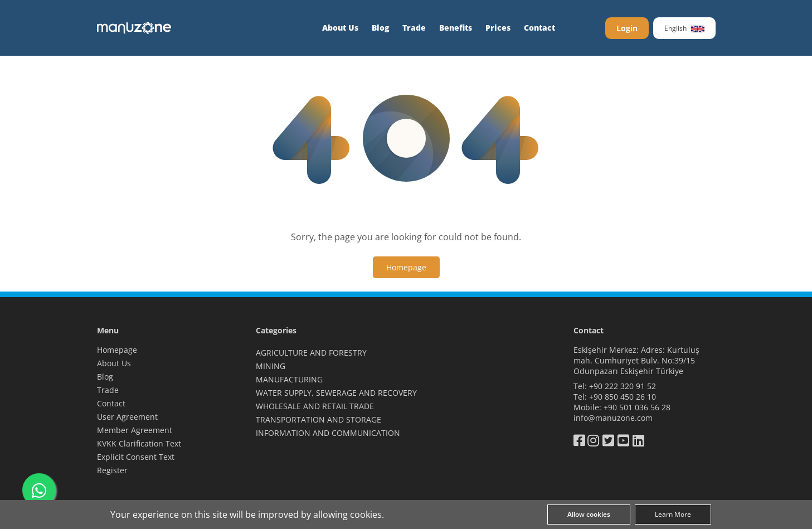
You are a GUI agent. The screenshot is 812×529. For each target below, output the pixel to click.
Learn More (673, 514)
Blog (380, 28)
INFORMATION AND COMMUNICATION (328, 433)
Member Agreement (135, 430)
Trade (414, 28)
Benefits (456, 28)
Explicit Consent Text (136, 457)
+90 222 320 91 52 (623, 386)
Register (112, 470)
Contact (539, 28)
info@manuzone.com (613, 418)
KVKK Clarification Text (139, 443)
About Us (340, 28)
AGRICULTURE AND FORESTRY (311, 353)
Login (627, 28)
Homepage (117, 350)
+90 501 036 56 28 (637, 407)
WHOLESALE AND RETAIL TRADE (315, 406)
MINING (271, 366)
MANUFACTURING (289, 379)
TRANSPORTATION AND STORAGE (319, 419)
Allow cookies (589, 514)
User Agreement (127, 417)
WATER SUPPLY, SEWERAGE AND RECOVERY (336, 393)
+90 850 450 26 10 (623, 397)
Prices (498, 28)
